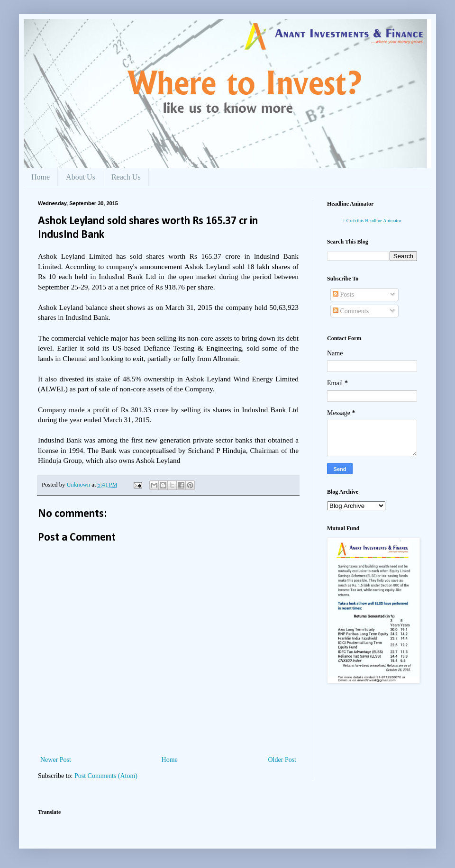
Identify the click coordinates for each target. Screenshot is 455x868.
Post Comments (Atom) (106, 776)
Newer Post (56, 760)
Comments (351, 311)
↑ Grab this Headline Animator (372, 221)
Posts (343, 294)
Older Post (282, 760)
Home (41, 177)
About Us (81, 177)
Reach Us (126, 177)
